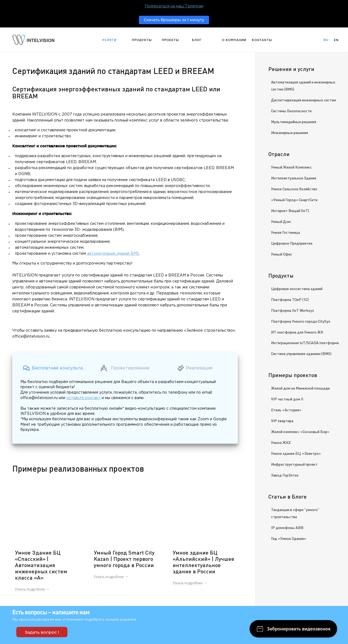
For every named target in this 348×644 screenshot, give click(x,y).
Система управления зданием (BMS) (301, 353)
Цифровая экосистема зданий (297, 288)
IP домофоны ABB (287, 527)
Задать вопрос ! (42, 632)
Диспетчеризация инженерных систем (304, 100)
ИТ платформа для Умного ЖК (297, 332)
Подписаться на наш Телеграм (174, 6)
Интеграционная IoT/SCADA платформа (305, 343)
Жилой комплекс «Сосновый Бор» (300, 431)
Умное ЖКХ (281, 442)
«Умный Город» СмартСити (294, 200)
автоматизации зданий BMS (113, 254)
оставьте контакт (83, 398)
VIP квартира (282, 421)
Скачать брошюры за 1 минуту (174, 20)
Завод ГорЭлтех (285, 475)
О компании (234, 40)
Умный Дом (281, 221)
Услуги (109, 40)
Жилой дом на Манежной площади (300, 388)
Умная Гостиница (285, 232)
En (336, 40)
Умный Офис (282, 254)
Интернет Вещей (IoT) (290, 210)
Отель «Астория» (286, 410)
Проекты (170, 40)
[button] (55, 368)
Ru (326, 40)
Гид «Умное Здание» (289, 538)
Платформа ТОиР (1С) (290, 299)
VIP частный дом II (287, 399)
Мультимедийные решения (294, 122)
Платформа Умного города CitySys (301, 321)
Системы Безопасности (291, 111)
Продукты (142, 40)
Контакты (262, 40)
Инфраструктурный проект (294, 464)
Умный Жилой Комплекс (291, 167)
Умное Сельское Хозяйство (294, 189)
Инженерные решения (290, 132)
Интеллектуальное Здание (294, 178)
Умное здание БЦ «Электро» (296, 453)
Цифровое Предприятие (292, 243)
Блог (197, 40)
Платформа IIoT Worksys (293, 310)
